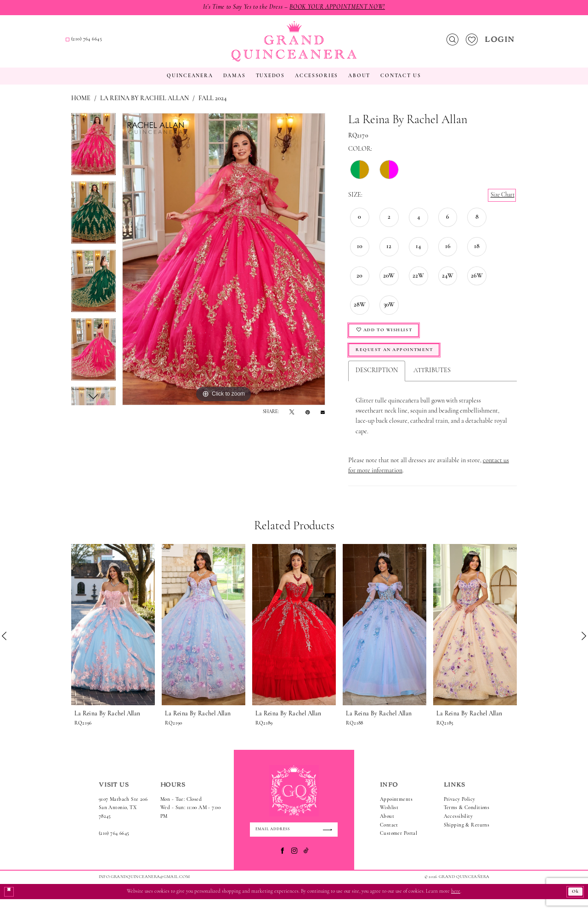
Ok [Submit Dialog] (574, 904)
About (387, 828)
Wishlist (389, 820)
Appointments (396, 811)
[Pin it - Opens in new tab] (308, 420)
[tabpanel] (93, 155)
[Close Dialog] (9, 904)
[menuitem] (120, 43)
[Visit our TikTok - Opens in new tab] (306, 864)
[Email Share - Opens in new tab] (323, 419)
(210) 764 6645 (114, 846)
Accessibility (458, 828)
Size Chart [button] (500, 203)
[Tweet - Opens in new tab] (292, 420)
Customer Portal (399, 846)
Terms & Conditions (467, 820)
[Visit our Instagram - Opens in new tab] (294, 864)
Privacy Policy (460, 811)
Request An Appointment (400, 361)
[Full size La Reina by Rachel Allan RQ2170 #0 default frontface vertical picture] (224, 266)
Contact (389, 837)
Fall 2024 (212, 106)
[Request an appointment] (120, 44)
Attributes (432, 382)
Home (81, 106)
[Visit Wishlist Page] (472, 43)
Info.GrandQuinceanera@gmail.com (144, 890)
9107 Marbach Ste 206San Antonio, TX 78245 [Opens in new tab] (123, 820)
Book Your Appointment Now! (342, 8)
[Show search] (452, 43)
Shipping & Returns (467, 837)
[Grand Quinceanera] (294, 45)
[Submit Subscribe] (329, 842)
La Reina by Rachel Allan (144, 106)
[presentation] (113, 636)
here (456, 904)
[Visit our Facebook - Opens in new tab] (282, 864)
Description (377, 382)
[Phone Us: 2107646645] (191, 44)
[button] (501, 43)
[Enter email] (294, 842)
